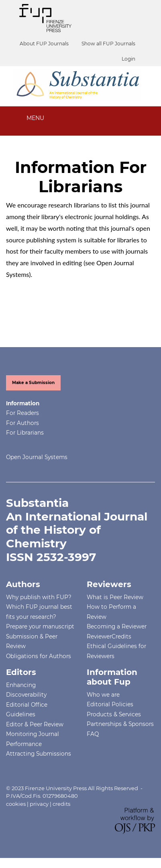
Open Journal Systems (37, 457)
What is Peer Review (115, 597)
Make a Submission (33, 383)
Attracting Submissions (39, 754)
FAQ (93, 734)
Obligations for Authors (39, 656)
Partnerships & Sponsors (120, 724)
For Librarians (25, 433)
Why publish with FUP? (39, 597)
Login (128, 59)
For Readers (22, 413)
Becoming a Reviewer (117, 626)
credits (61, 804)
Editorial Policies (110, 704)
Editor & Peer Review (35, 724)
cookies (16, 804)
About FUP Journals (44, 44)
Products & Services (114, 714)
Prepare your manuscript (40, 626)
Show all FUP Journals (108, 44)
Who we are (103, 695)
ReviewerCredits (109, 636)
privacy (39, 804)
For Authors (22, 423)
